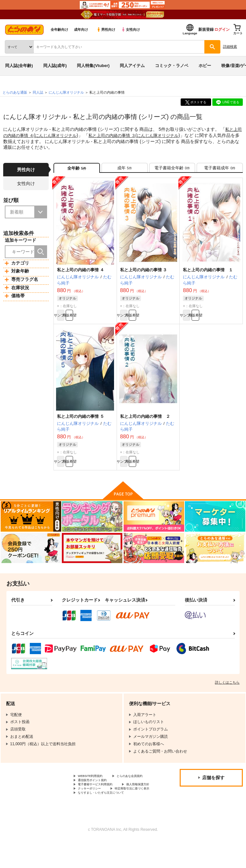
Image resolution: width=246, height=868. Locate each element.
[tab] (125, 169)
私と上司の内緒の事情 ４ (81, 274)
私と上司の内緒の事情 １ (208, 274)
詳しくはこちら (227, 692)
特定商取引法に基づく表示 (101, 813)
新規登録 (206, 29)
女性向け (131, 29)
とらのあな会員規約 (95, 792)
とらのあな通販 (15, 92)
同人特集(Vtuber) (93, 66)
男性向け (106, 29)
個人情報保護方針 (93, 808)
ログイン (222, 29)
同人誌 (38, 92)
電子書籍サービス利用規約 (101, 803)
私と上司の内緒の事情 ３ (124, 135)
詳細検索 (230, 46)
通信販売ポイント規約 (97, 797)
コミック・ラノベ (172, 66)
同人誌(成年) (55, 66)
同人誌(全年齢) (19, 66)
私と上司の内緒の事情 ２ (145, 423)
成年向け (81, 29)
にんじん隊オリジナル (64, 135)
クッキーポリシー (138, 808)
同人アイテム (132, 66)
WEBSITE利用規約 (94, 787)
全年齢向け (59, 29)
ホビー (205, 66)
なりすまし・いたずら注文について (109, 819)
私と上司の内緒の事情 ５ (81, 423)
